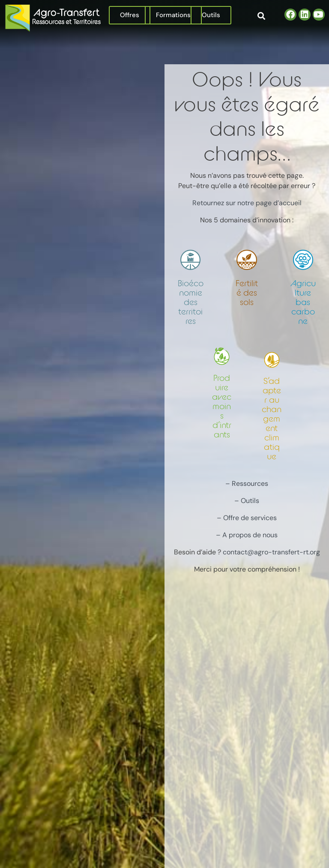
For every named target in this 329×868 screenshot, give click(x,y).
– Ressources (247, 483)
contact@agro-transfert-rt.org (271, 552)
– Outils (247, 501)
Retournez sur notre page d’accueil (247, 203)
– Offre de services (247, 518)
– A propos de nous (247, 535)
